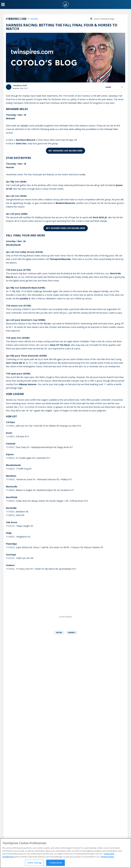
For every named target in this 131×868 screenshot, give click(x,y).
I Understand (55, 863)
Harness (72, 633)
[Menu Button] (3, 4)
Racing (59, 633)
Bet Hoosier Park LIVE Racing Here (66, 228)
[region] (65, 853)
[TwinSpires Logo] (66, 4)
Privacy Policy (107, 857)
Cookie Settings (34, 863)
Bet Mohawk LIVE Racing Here (65, 151)
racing (34, 19)
